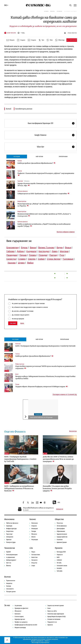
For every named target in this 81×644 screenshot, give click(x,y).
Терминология (11, 581)
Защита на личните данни (56, 606)
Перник (23, 255)
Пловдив (43, 255)
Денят (17, 374)
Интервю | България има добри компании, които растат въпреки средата (57, 488)
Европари (9, 526)
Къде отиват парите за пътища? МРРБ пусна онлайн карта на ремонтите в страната (45, 367)
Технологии (38, 414)
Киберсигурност (11, 560)
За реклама (18, 606)
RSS (56, 503)
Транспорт (20, 181)
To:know (20, 161)
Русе (62, 255)
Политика (60, 523)
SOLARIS (59, 568)
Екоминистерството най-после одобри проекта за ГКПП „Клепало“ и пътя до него (44, 215)
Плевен (33, 255)
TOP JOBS (60, 571)
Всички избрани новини (66, 232)
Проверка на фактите (21, 608)
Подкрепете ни (52, 622)
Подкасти (60, 555)
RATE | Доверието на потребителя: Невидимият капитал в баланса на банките (19, 488)
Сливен (22, 259)
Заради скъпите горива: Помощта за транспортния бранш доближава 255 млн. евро (45, 184)
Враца (68, 248)
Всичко (8, 577)
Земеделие (10, 537)
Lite (31, 548)
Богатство (34, 557)
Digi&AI (8, 552)
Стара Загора (54, 259)
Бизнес (33, 519)
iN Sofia (59, 563)
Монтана (64, 251)
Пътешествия (36, 555)
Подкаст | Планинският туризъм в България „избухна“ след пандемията (46, 174)
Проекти (59, 548)
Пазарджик (12, 255)
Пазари (17, 384)
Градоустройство (62, 537)
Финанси (34, 534)
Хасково (12, 263)
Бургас (24, 248)
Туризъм (20, 171)
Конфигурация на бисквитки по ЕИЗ (26, 625)
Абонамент (18, 611)
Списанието (10, 589)
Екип (49, 608)
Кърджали (31, 251)
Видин (60, 248)
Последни (17, 157)
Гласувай (13, 323)
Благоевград (13, 248)
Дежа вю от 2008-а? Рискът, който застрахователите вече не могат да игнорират (58, 459)
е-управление (11, 557)
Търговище (68, 259)
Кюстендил (44, 251)
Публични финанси (23, 191)
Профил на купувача (21, 622)
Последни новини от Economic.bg (65, 394)
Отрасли (34, 526)
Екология (60, 540)
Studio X (47, 641)
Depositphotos (45, 642)
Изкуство (34, 563)
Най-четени (39, 157)
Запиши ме (60, 509)
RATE (58, 557)
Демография (61, 529)
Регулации (35, 540)
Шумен (21, 263)
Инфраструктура (22, 201)
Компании (18, 344)
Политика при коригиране (56, 614)
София (41, 259)
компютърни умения (24, 109)
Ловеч (55, 251)
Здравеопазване (62, 534)
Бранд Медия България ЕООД (56, 617)
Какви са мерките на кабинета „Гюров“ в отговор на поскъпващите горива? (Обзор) (44, 225)
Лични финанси (62, 526)
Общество (59, 519)
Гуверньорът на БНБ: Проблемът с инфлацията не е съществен (44, 194)
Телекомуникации (12, 555)
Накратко (9, 583)
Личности (34, 560)
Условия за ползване (54, 619)
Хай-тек (9, 563)
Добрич (20, 251)
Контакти (18, 614)
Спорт (33, 566)
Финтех (9, 566)
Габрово (10, 251)
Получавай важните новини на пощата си (38, 508)
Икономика (9, 519)
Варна (33, 248)
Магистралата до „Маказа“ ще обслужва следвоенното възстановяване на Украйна (45, 205)
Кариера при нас (20, 619)
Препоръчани (63, 157)
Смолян (32, 259)
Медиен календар (20, 628)
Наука (33, 552)
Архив (22, 323)
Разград (53, 255)
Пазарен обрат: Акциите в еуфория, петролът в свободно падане (42, 386)
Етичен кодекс (19, 617)
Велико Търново (46, 248)
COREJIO (59, 560)
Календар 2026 (61, 552)
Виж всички (73, 431)
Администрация (62, 542)
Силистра (11, 259)
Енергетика (10, 531)
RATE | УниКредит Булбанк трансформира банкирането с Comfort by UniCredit (45, 346)
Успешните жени (62, 566)
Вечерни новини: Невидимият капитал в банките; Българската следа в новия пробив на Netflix (45, 377)
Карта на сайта (52, 611)
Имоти (33, 537)
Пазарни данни (11, 592)
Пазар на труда (11, 542)
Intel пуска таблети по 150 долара (41, 417)
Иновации (35, 529)
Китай (8, 109)
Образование (61, 531)
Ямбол (30, 263)
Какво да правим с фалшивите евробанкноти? (37, 163)
